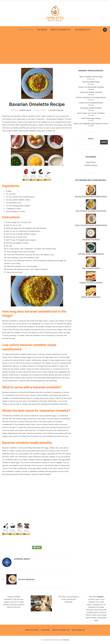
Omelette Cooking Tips (60, 30)
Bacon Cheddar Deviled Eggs (91, 77)
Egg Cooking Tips (82, 30)
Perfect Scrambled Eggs (91, 297)
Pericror (66, 640)
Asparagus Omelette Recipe (91, 108)
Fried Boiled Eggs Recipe (91, 118)
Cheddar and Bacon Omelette (91, 282)
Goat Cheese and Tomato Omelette (91, 113)
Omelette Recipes (26, 30)
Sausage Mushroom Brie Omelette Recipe (91, 196)
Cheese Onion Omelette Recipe (91, 103)
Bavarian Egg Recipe (27, 579)
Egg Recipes (42, 30)
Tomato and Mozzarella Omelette (91, 87)
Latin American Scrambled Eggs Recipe (91, 211)
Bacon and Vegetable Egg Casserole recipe (91, 124)
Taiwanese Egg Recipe (91, 239)
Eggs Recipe (91, 162)
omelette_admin (25, 110)
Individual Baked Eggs (91, 82)
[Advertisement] (55, 48)
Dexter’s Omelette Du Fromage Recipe (91, 97)
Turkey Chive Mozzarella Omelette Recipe (91, 225)
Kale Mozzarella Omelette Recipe (91, 254)
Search (91, 139)
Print (38, 548)
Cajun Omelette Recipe (91, 268)
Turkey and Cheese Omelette (91, 92)
